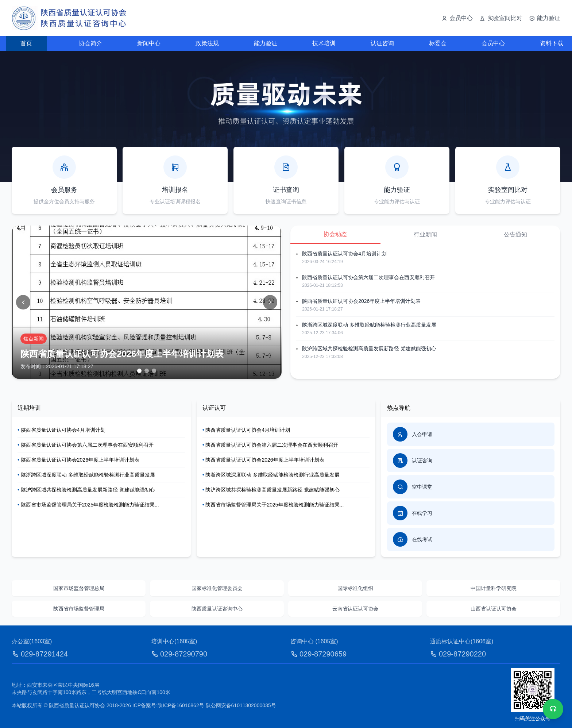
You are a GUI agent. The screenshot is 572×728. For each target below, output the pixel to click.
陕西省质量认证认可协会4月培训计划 (344, 254)
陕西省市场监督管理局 (79, 609)
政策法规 (207, 43)
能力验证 (266, 43)
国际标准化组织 (355, 588)
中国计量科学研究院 (494, 588)
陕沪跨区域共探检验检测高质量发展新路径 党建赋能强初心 (369, 348)
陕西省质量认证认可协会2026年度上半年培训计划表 (361, 301)
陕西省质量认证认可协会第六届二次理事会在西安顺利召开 (368, 277)
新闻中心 (149, 43)
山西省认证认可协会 (494, 609)
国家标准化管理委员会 (217, 588)
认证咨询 (382, 43)
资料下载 (552, 43)
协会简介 (90, 43)
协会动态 (335, 234)
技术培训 (324, 43)
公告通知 (515, 234)
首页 (26, 43)
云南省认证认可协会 (355, 609)
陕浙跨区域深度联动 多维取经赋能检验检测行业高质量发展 (369, 325)
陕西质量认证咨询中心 (217, 609)
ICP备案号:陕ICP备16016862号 (168, 705)
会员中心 (493, 43)
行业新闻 (425, 234)
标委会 (438, 43)
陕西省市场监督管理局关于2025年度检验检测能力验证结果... (88, 505)
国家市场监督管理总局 (79, 588)
